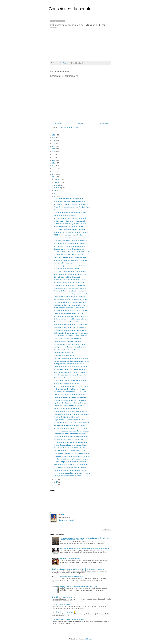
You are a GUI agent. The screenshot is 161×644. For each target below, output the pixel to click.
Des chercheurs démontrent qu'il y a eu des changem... (71, 459)
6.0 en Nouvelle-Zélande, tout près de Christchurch (70, 434)
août (56, 191)
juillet (56, 193)
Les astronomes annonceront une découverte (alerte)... (71, 414)
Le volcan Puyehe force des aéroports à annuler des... (71, 411)
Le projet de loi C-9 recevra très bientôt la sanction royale (79, 587)
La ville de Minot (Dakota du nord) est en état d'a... (70, 285)
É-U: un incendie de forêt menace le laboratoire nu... (70, 238)
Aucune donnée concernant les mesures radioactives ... (71, 299)
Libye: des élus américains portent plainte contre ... (70, 395)
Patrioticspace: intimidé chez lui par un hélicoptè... (70, 389)
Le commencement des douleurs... (65, 355)
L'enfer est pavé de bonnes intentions (72, 576)
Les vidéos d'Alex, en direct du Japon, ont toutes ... (70, 344)
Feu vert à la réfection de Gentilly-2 (65, 215)
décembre (57, 179)
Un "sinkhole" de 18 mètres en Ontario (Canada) (69, 243)
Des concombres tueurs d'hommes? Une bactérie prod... (72, 473)
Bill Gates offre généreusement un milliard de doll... (70, 425)
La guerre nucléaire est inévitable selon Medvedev (68, 619)
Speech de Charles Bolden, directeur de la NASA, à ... (71, 241)
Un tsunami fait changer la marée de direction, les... (70, 201)
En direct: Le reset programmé (70, 559)
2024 (54, 141)
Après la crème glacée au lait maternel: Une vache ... (71, 372)
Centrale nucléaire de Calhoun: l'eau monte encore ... (71, 232)
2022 (54, 146)
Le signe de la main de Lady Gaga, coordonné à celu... (71, 294)
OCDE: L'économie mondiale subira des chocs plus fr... (71, 235)
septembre (58, 188)
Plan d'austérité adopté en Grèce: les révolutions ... (70, 227)
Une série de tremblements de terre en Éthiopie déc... (71, 428)
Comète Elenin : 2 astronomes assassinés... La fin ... (70, 378)
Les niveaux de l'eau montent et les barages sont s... (70, 327)
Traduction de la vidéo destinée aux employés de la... (71, 397)
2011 (54, 177)
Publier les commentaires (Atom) (69, 127)
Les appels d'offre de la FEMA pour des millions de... (70, 257)
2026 (54, 135)
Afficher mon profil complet (66, 520)
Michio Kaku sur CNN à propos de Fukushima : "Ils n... (71, 325)
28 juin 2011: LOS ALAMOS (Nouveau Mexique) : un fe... (72, 252)
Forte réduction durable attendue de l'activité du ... (70, 406)
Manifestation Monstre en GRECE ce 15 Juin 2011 (70, 392)
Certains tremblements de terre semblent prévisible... (71, 213)
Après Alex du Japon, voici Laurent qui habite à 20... (70, 218)
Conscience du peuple (70, 9)
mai (55, 479)
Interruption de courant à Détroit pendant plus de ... (70, 451)
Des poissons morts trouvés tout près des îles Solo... (70, 439)
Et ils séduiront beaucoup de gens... (63, 597)
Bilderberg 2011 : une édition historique (66, 409)
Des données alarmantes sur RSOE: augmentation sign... (72, 423)
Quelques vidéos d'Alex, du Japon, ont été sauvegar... (71, 333)
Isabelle (63, 515)
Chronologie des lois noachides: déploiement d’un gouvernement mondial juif (85, 548)
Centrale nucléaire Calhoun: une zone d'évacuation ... (71, 221)
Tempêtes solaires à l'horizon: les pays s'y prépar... (70, 420)
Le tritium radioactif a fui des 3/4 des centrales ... (69, 255)
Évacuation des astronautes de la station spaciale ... (70, 249)
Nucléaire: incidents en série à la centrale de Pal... (70, 319)
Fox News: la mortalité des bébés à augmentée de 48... (71, 358)
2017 (54, 160)
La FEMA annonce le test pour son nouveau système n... (72, 453)
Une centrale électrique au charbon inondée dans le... (71, 210)
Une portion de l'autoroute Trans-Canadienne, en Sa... (71, 316)
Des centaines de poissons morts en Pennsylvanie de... (71, 431)
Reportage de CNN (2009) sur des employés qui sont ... (71, 260)
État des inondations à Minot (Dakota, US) (67, 277)
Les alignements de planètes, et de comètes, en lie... (70, 347)
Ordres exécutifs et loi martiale (63, 353)
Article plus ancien (105, 124)
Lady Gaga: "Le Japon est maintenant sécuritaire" (70, 305)
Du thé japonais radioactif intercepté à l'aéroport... (70, 364)
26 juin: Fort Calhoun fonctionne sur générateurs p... (70, 271)
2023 (54, 143)
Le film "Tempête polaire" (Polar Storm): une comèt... (70, 381)
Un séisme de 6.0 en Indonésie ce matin (67, 417)
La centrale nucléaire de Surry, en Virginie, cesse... (70, 330)
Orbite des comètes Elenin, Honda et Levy (67, 341)
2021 (54, 149)
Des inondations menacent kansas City (66, 322)
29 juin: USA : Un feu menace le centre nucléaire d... (70, 229)
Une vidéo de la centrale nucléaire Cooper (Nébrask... (71, 311)
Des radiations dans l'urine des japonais (66, 269)
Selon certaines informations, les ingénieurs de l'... (70, 199)
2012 (54, 174)
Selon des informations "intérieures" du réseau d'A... (70, 375)
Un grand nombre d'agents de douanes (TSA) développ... (72, 207)
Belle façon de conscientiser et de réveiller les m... (70, 308)
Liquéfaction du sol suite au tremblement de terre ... (70, 403)
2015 (54, 166)
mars (56, 485)
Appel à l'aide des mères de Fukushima (66, 383)
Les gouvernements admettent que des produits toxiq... (71, 361)
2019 (54, 155)
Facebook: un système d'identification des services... (70, 470)
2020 (54, 152)
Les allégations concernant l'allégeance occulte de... (70, 288)
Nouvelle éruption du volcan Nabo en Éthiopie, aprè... (71, 386)
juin (55, 196)
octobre (57, 185)
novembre (57, 182)
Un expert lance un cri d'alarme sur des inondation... (70, 445)
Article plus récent (56, 124)
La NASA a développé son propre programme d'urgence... (72, 456)
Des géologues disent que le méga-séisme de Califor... (71, 204)
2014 (54, 169)
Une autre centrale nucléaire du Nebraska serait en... (71, 350)
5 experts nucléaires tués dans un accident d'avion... (70, 297)
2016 (54, 163)
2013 (54, 171)
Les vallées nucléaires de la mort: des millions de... (70, 302)
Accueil (80, 124)
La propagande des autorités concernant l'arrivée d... (70, 467)
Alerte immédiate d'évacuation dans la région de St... (70, 274)
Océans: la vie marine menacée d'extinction (68, 339)
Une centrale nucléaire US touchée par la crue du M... (71, 369)
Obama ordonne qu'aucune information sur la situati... (71, 367)
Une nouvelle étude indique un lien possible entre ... (70, 448)
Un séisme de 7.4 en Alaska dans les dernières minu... (71, 291)
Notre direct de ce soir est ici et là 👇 (64, 612)
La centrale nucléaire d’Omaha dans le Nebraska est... (71, 400)
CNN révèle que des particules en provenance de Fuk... (71, 437)
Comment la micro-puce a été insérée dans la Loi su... (71, 280)
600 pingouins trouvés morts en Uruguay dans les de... (71, 476)
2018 (54, 157)
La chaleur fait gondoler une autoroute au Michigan (70, 462)
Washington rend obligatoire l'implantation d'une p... (70, 283)
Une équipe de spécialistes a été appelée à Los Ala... (71, 246)
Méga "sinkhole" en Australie (63, 263)
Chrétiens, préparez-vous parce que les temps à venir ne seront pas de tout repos (78, 569)
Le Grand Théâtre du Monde (61, 605)
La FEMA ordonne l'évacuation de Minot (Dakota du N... (71, 336)
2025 (54, 138)
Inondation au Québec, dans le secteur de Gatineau (70, 266)
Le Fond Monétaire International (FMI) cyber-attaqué (70, 442)
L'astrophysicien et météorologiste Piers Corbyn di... (70, 224)
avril (56, 482)
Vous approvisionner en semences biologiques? (69, 313)
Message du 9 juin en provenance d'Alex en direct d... (71, 465)
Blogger (89, 639)
